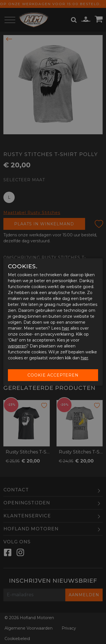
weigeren (17, 346)
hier (66, 328)
